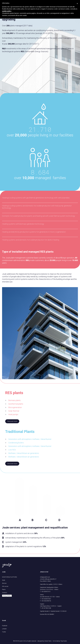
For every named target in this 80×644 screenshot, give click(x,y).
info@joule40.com (45, 577)
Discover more (12, 421)
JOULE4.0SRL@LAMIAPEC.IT (48, 579)
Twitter (4, 632)
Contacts (5, 593)
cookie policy (7, 11)
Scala (4, 580)
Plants (4, 589)
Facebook (5, 626)
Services (4, 583)
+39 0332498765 (46, 601)
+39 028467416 (46, 592)
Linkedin (4, 629)
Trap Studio (64, 641)
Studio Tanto (48, 641)
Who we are (5, 586)
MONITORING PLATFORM (9, 577)
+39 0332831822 (46, 599)
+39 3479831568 (46, 608)
